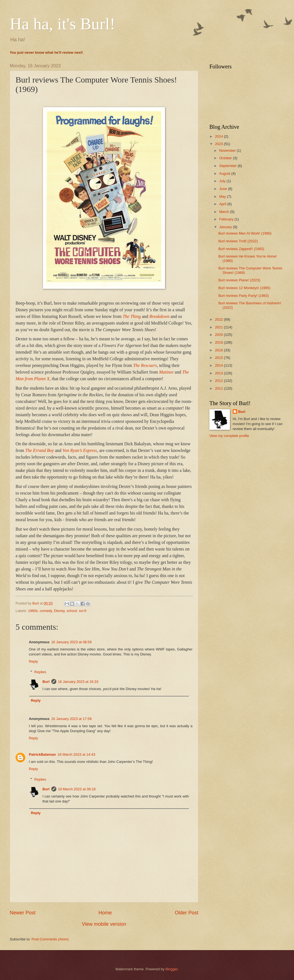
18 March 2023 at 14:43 (76, 754)
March (225, 212)
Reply (33, 661)
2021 (219, 327)
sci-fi (83, 611)
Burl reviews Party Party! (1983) (244, 296)
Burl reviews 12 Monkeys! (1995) (244, 288)
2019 (219, 342)
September (228, 166)
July (223, 181)
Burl (46, 682)
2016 (219, 350)
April (223, 204)
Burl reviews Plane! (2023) (239, 280)
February (227, 219)
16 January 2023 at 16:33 (78, 682)
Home (105, 913)
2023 (219, 144)
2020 (219, 335)
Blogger (172, 969)
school (72, 611)
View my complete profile (229, 436)
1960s (33, 611)
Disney (59, 611)
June (224, 189)
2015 (219, 358)
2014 (219, 365)
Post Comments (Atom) (50, 939)
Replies (40, 672)
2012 (219, 381)
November (228, 151)
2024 (219, 136)
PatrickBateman (42, 754)
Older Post (187, 913)
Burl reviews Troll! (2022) (238, 241)
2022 (219, 319)
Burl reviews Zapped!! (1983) (241, 249)
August (225, 173)
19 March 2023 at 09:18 (77, 789)
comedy (46, 611)
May (223, 196)
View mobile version (104, 924)
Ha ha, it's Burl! (63, 24)
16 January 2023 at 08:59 (71, 642)
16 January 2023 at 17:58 (71, 719)
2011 (219, 388)
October (226, 158)
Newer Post (23, 913)
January (226, 227)
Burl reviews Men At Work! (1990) (245, 233)
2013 (219, 373)
